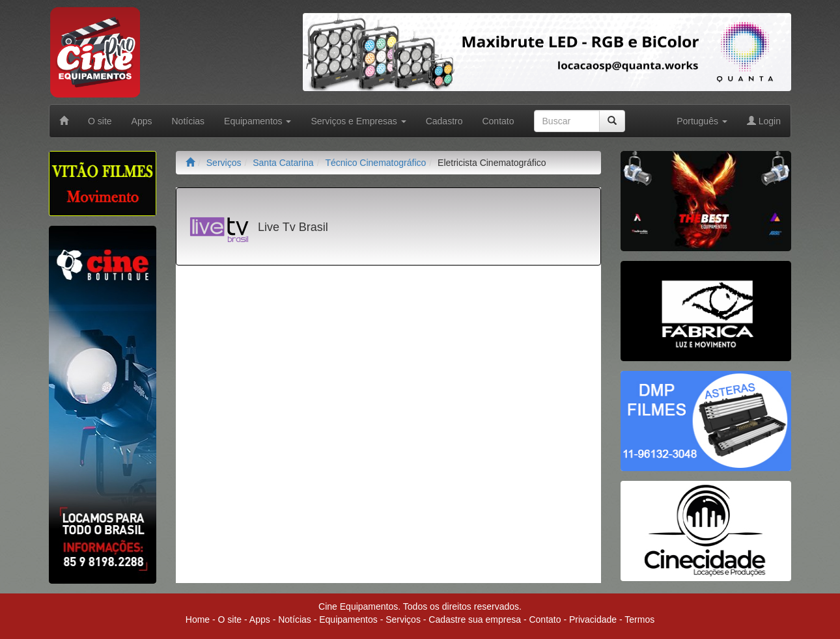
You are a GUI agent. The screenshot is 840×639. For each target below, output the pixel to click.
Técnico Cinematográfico (375, 163)
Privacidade (593, 619)
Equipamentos (348, 619)
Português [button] (702, 121)
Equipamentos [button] (258, 121)
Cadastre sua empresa (475, 619)
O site (100, 121)
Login (764, 121)
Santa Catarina (283, 163)
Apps (142, 121)
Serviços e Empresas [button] (358, 121)
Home (198, 619)
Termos (639, 619)
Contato (498, 121)
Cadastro (444, 121)
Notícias (189, 121)
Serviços (224, 163)
